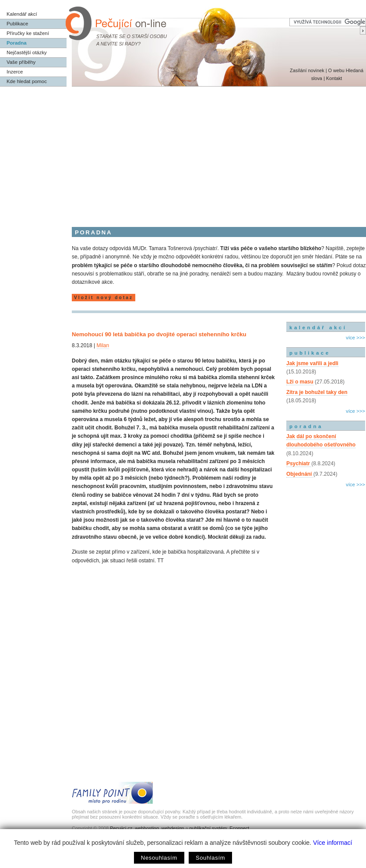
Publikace (17, 24)
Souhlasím (210, 858)
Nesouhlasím (159, 858)
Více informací (333, 843)
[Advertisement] (183, 152)
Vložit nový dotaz (104, 298)
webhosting (147, 828)
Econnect (239, 828)
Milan (103, 345)
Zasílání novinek (307, 70)
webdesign (173, 828)
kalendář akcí (318, 328)
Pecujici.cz (121, 828)
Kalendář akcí (22, 14)
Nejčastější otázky (27, 52)
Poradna (17, 43)
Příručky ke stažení (28, 33)
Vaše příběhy (21, 62)
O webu (336, 70)
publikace (310, 353)
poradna (306, 426)
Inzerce (15, 72)
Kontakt (334, 78)
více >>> (355, 338)
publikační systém (208, 828)
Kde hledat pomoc (27, 81)
